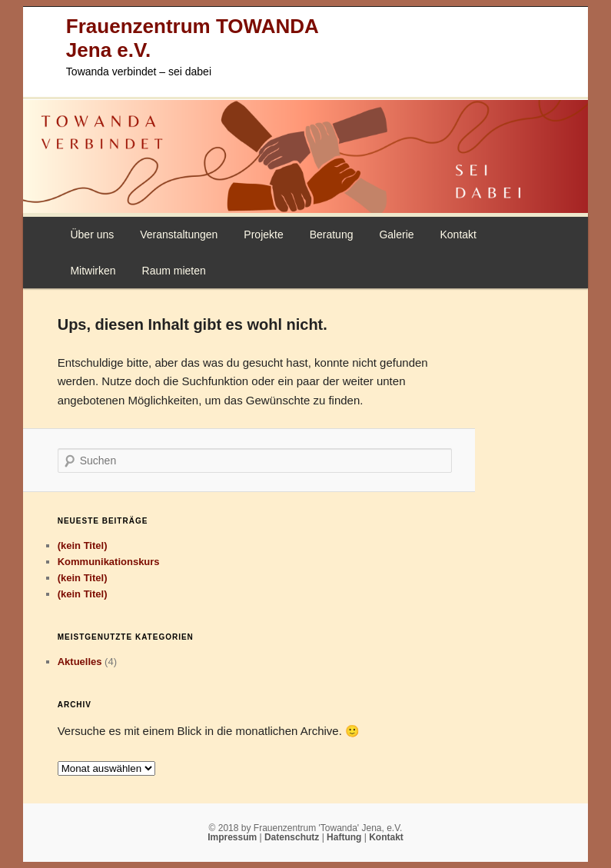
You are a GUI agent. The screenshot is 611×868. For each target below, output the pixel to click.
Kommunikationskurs (109, 562)
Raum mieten (174, 271)
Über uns (92, 234)
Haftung (345, 837)
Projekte (263, 234)
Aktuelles (80, 662)
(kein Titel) (83, 545)
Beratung (332, 234)
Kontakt (458, 234)
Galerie (396, 234)
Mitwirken (93, 271)
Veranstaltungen (179, 234)
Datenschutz (293, 837)
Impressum (233, 837)
